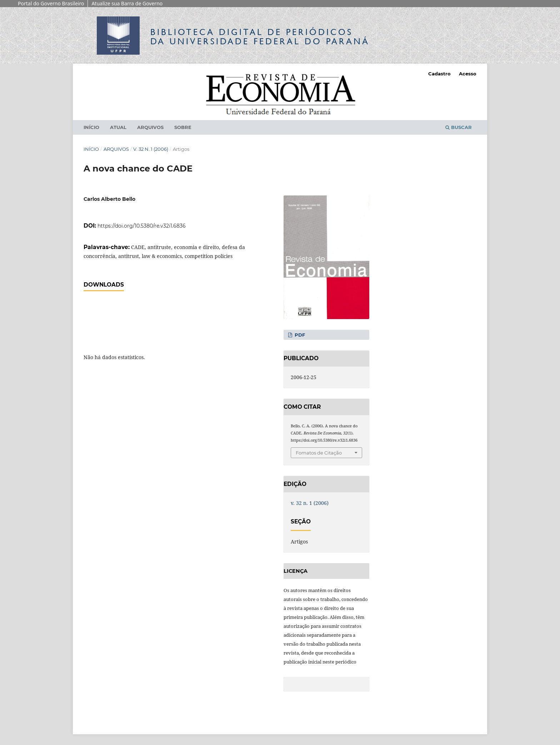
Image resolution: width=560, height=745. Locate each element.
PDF (299, 335)
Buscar (459, 127)
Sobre (183, 127)
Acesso (468, 74)
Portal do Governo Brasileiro (51, 3)
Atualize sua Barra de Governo (127, 3)
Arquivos (150, 127)
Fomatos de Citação (319, 453)
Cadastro (439, 74)
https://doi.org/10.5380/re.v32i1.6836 (142, 226)
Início (91, 127)
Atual (118, 127)
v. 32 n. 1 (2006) (151, 149)
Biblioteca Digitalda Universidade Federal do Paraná (260, 37)
